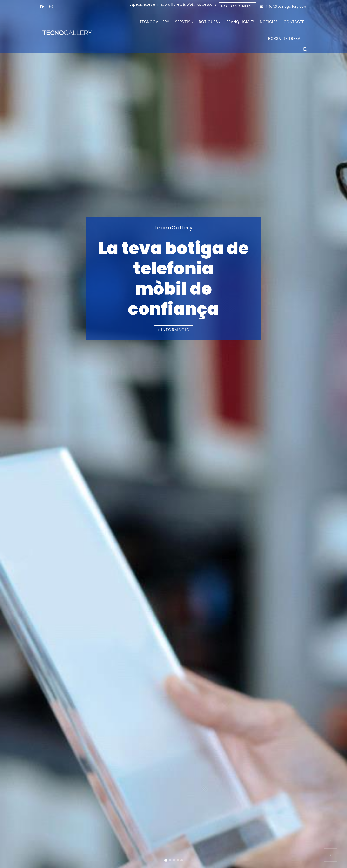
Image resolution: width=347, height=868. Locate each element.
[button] (331, 841)
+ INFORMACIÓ (173, 330)
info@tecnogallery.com (287, 7)
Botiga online (238, 6)
